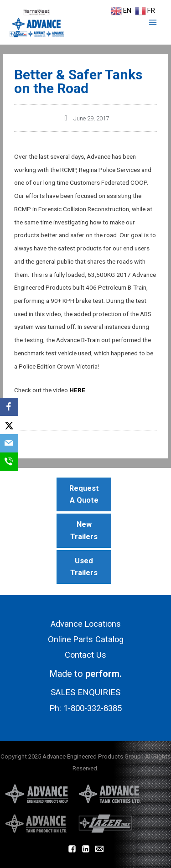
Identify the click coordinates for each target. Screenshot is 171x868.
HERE (77, 390)
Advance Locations (86, 624)
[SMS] (9, 462)
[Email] (9, 443)
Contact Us (85, 655)
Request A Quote (84, 494)
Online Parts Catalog (86, 639)
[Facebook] (9, 407)
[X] (9, 425)
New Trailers (84, 530)
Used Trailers (84, 567)
